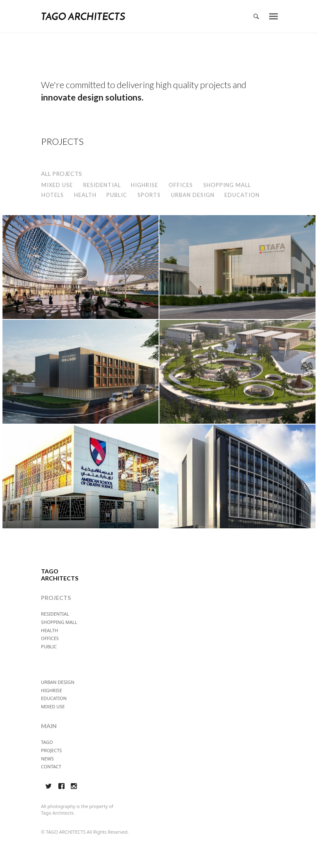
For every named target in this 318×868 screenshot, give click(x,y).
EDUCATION (242, 195)
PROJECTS (51, 750)
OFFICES (181, 185)
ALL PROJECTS (61, 174)
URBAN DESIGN (193, 195)
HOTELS (53, 195)
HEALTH (85, 195)
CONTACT (51, 766)
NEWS (47, 759)
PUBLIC (117, 195)
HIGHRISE (145, 185)
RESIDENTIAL (102, 185)
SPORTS (149, 195)
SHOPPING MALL (227, 185)
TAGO (47, 742)
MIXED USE (57, 185)
